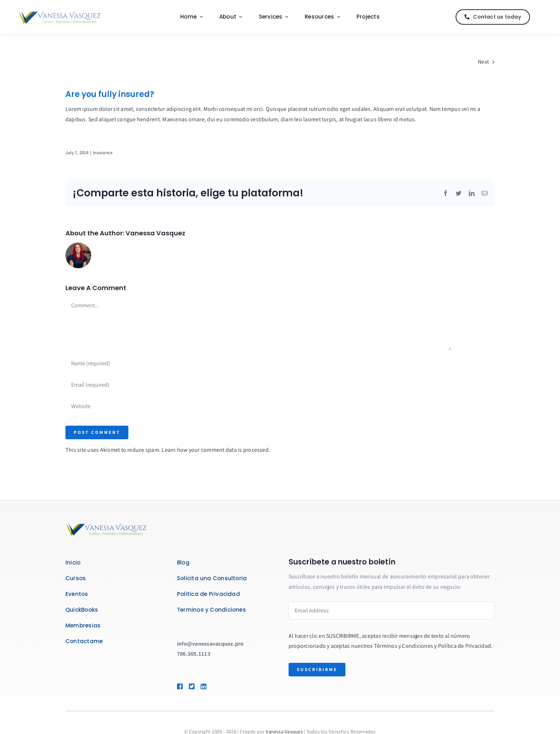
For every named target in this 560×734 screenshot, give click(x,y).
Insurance (103, 153)
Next (483, 62)
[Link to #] (540, 17)
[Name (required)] (259, 363)
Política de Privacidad (465, 646)
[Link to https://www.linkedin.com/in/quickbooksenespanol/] (214, 686)
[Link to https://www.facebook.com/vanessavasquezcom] (180, 686)
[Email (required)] (259, 385)
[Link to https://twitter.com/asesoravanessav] (191, 686)
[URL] (259, 406)
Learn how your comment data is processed (215, 450)
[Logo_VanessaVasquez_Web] (60, 12)
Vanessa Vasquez (155, 233)
